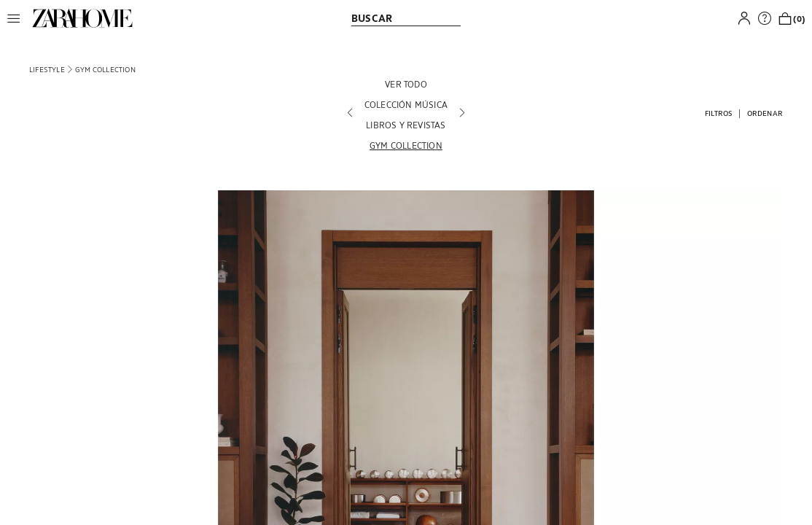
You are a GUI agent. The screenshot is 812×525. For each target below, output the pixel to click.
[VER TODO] (406, 84)
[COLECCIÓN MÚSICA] (406, 104)
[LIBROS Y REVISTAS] (406, 125)
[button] (17, 18)
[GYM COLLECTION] (406, 145)
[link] (82, 18)
